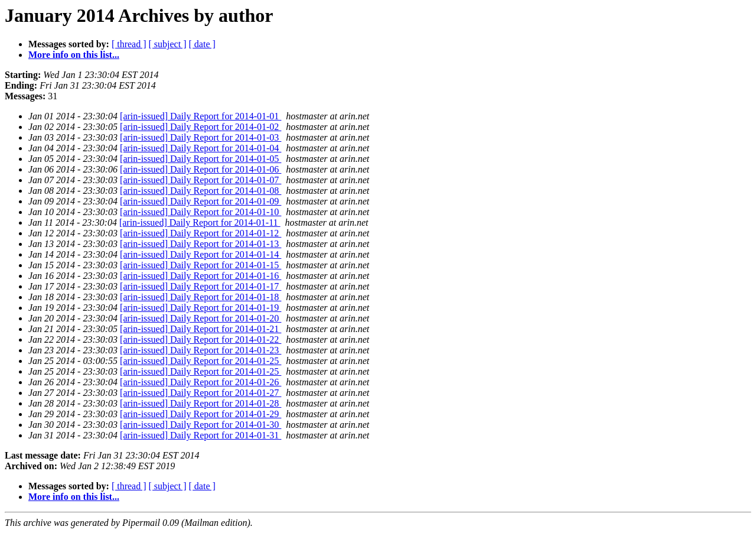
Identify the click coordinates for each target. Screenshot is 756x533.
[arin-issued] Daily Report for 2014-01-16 (201, 276)
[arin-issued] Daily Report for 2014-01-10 (201, 212)
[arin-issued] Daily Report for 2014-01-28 (201, 403)
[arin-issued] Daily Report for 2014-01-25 (201, 361)
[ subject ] (168, 44)
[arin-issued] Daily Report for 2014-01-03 (201, 137)
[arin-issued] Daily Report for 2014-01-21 (201, 329)
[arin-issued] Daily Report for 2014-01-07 (201, 180)
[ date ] (202, 44)
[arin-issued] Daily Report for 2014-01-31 (201, 435)
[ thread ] (129, 44)
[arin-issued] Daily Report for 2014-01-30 (201, 425)
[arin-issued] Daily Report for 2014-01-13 (201, 244)
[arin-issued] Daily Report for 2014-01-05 (201, 159)
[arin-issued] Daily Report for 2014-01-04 (201, 148)
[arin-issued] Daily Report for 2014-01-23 (201, 350)
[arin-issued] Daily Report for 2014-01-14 (201, 254)
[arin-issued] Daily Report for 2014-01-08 (201, 191)
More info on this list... (74, 55)
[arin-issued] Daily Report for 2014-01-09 (201, 201)
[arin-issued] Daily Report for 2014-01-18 (201, 297)
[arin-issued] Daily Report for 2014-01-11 (200, 222)
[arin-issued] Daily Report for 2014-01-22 (201, 339)
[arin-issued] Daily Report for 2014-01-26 (201, 382)
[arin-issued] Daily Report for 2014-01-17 (201, 286)
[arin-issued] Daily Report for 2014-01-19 (201, 308)
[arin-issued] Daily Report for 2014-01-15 (201, 265)
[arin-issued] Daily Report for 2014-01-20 (201, 318)
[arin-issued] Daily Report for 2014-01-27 (201, 393)
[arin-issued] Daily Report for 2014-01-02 (201, 127)
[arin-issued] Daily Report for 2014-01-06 (201, 169)
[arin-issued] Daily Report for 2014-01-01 (201, 116)
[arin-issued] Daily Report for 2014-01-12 (201, 233)
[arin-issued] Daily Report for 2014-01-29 (201, 414)
